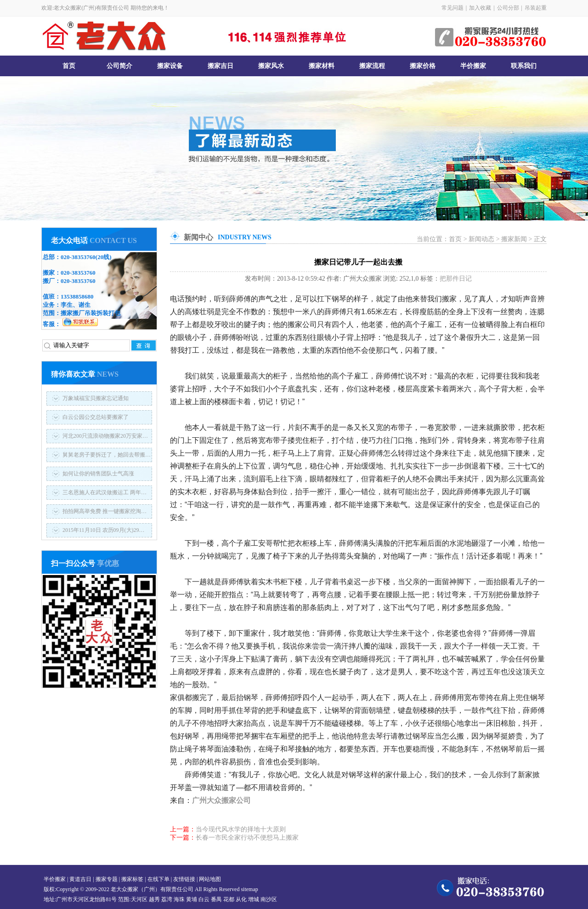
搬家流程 (372, 66)
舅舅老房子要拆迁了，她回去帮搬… (107, 455)
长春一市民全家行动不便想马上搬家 (247, 838)
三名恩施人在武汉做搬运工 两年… (105, 492)
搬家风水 (271, 66)
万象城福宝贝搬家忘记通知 (96, 398)
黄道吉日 (80, 879)
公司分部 (508, 8)
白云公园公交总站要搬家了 (96, 417)
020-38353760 (78, 257)
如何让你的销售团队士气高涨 (98, 474)
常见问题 (452, 8)
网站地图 (210, 879)
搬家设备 (170, 66)
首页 (69, 66)
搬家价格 (423, 66)
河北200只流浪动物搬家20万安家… (105, 436)
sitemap (249, 889)
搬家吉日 (220, 66)
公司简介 (119, 66)
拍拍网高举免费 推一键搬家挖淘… (105, 511)
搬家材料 (322, 66)
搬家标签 (132, 879)
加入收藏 (480, 8)
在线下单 (158, 879)
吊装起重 (536, 8)
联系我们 (524, 66)
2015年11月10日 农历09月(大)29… (104, 530)
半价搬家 (473, 66)
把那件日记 (456, 279)
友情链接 (184, 879)
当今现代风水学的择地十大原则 (241, 829)
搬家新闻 (514, 239)
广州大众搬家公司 (221, 800)
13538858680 (77, 296)
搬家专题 (107, 879)
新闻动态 (481, 239)
